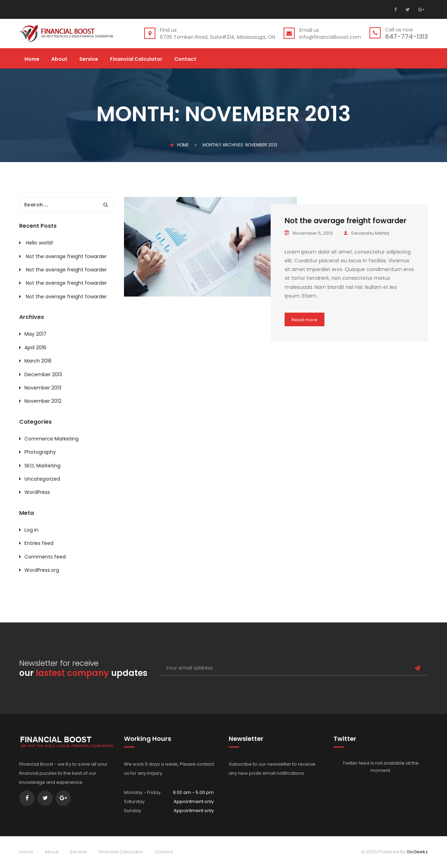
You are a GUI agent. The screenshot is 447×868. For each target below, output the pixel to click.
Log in (31, 530)
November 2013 (43, 388)
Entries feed (39, 543)
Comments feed (45, 557)
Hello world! (39, 243)
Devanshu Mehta (366, 233)
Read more (305, 320)
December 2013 (43, 374)
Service (89, 60)
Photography (40, 452)
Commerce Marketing (52, 439)
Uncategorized (42, 479)
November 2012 (43, 401)
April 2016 (35, 348)
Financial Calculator (136, 60)
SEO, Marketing (42, 466)
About (59, 60)
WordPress (37, 492)
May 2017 (35, 334)
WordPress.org (42, 570)
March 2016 (38, 361)
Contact (185, 60)
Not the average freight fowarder (346, 221)
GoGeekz (417, 852)
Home (32, 60)
